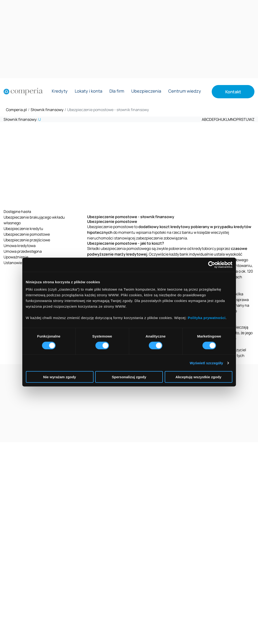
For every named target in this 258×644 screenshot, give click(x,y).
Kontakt (233, 92)
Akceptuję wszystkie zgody (198, 377)
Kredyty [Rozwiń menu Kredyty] (60, 91)
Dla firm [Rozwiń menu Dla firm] (117, 91)
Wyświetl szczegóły (206, 363)
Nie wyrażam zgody (60, 377)
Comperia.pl (16, 110)
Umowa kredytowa (20, 246)
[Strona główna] (23, 92)
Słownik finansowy (47, 110)
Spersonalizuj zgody (129, 377)
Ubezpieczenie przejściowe (27, 240)
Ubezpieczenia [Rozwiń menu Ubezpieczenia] (146, 91)
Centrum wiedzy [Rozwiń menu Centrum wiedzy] (185, 91)
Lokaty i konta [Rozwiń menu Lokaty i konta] (89, 91)
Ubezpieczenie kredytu (23, 229)
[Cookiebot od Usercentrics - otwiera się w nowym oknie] (212, 265)
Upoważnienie (16, 257)
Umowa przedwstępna (23, 251)
